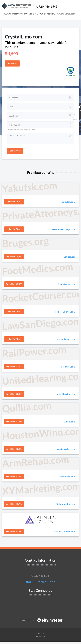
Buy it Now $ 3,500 (14, 367)
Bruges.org (70, 257)
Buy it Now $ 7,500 (14, 284)
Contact (41, 634)
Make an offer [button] (14, 202)
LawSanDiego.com (66, 339)
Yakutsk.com (69, 202)
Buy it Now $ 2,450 (14, 476)
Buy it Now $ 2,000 (14, 394)
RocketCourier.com (65, 312)
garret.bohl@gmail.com (41, 581)
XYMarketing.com (66, 504)
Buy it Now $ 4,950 (14, 257)
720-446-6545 (40, 576)
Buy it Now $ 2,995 (14, 531)
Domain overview (46, 14)
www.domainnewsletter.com (19, 14)
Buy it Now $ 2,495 (14, 421)
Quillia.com (69, 422)
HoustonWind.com (65, 449)
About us (41, 636)
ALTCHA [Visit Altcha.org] (75, 119)
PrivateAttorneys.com (64, 229)
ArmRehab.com (67, 477)
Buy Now (12, 63)
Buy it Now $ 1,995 (14, 504)
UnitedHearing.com (65, 394)
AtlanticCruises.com (65, 531)
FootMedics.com (67, 284)
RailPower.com (68, 367)
